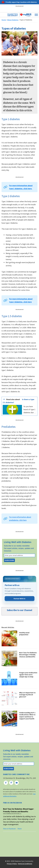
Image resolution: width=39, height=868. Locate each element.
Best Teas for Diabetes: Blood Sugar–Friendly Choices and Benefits (28, 655)
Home (4, 20)
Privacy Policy (12, 864)
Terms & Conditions (25, 864)
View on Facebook (9, 829)
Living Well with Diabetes (18, 542)
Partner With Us (19, 599)
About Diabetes (13, 20)
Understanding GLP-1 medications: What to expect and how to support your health (27, 716)
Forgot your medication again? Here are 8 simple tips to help (28, 675)
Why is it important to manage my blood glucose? (27, 695)
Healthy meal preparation (24, 634)
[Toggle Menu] (36, 15)
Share (20, 829)
